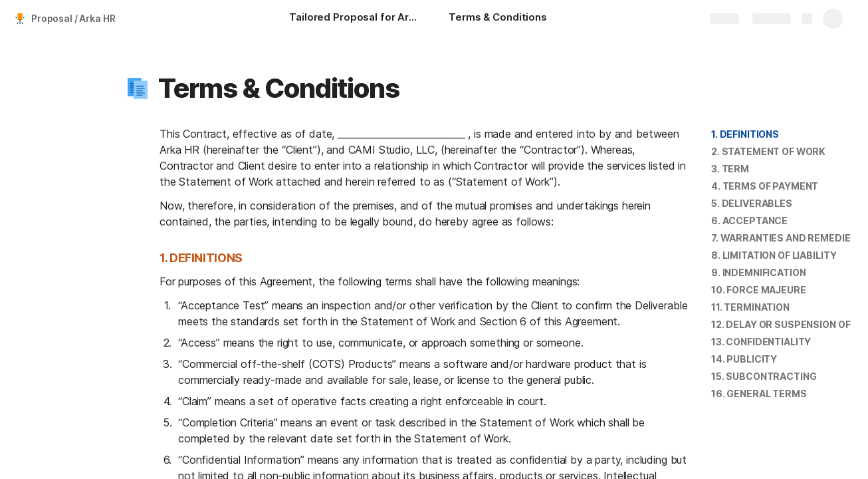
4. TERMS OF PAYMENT (765, 186)
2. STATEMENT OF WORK (768, 151)
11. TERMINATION (750, 307)
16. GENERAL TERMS (759, 394)
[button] (138, 88)
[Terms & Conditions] (497, 19)
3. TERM (730, 169)
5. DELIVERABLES (752, 203)
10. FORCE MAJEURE (759, 290)
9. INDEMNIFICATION (758, 272)
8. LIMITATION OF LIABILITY (774, 255)
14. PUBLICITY (744, 359)
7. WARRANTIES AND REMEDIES (784, 238)
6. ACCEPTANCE (749, 221)
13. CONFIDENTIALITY (761, 342)
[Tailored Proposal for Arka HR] (356, 19)
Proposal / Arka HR (73, 18)
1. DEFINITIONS (745, 134)
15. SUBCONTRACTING (764, 376)
